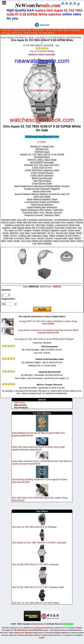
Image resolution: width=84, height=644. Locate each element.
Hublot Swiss (63, 30)
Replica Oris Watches (17, 38)
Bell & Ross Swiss (31, 33)
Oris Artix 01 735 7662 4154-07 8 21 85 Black (34, 527)
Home (3, 38)
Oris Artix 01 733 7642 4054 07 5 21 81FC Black (36, 603)
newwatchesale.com (39, 624)
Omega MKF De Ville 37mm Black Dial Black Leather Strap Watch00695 (48, 322)
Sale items (20, 403)
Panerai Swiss (51, 30)
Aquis (31, 38)
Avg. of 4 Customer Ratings (42, 51)
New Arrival (20, 405)
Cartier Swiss (17, 33)
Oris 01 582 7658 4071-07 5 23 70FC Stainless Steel (38, 587)
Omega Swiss (75, 30)
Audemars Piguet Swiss (22, 30)
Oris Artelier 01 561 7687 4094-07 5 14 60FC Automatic (39, 543)
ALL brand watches (47, 33)
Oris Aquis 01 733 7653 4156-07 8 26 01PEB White (59, 38)
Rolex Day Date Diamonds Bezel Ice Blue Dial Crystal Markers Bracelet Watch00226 (38, 448)
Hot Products (21, 408)
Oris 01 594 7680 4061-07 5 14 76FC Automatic (35, 564)
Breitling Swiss (38, 30)
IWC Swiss (6, 33)
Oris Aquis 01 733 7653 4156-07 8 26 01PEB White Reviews (44, 339)
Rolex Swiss (6, 30)
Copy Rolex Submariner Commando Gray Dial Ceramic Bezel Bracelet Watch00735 (48, 331)
